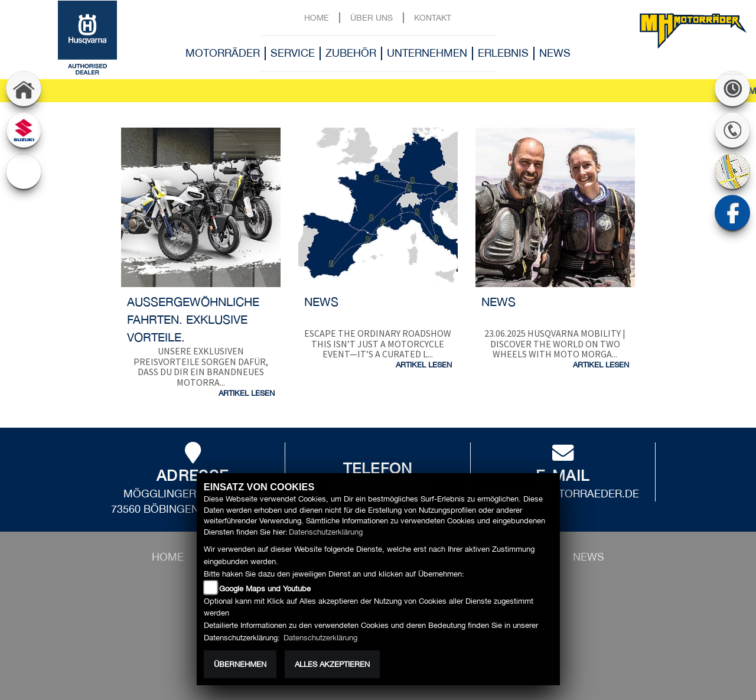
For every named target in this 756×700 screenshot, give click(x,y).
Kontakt (433, 17)
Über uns (372, 17)
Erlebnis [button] (503, 53)
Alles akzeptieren (332, 664)
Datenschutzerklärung (326, 532)
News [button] (555, 53)
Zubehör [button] (351, 53)
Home (317, 17)
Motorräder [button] (223, 53)
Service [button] (293, 53)
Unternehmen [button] (427, 53)
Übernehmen (240, 664)
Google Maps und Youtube (265, 589)
